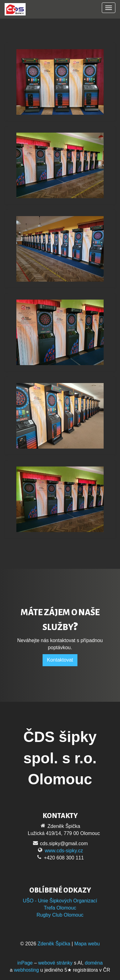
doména (94, 963)
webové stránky (55, 963)
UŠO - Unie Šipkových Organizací (60, 901)
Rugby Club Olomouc (60, 915)
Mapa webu (87, 944)
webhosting (26, 970)
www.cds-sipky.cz (64, 851)
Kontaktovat (60, 660)
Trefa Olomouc (60, 908)
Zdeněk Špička (54, 944)
